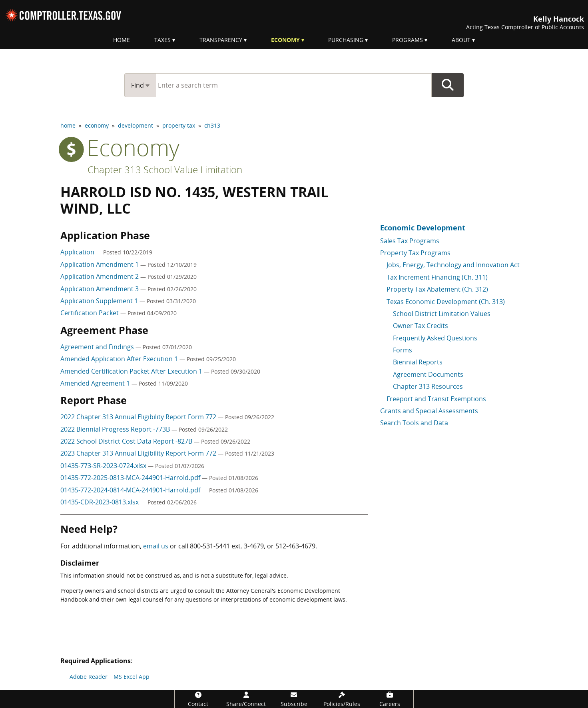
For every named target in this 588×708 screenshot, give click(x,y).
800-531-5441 (210, 546)
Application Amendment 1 (100, 264)
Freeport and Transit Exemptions (436, 399)
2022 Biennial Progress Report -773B (116, 429)
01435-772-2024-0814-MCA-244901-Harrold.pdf (131, 490)
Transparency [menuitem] (221, 40)
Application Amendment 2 (100, 276)
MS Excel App (132, 677)
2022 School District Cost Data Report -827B (127, 441)
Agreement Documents (428, 374)
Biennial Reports (418, 362)
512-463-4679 (295, 546)
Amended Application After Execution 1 (120, 359)
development (136, 125)
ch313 (212, 125)
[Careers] (390, 699)
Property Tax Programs (415, 253)
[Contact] (198, 699)
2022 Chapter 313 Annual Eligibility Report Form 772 (139, 417)
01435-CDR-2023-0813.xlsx (100, 502)
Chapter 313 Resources (428, 386)
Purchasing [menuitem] (346, 40)
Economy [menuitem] (285, 40)
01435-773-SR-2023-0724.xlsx (104, 466)
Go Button (448, 85)
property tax (179, 125)
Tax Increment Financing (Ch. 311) (437, 277)
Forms (403, 350)
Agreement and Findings (98, 347)
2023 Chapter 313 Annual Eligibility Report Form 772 (139, 453)
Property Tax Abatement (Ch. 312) (437, 289)
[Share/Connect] (246, 699)
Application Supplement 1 (100, 301)
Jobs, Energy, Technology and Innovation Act (453, 265)
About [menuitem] (461, 40)
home (68, 125)
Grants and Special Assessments (429, 411)
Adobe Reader (89, 677)
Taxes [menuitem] (162, 40)
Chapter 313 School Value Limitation (165, 169)
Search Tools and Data (414, 423)
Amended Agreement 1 (96, 383)
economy (97, 125)
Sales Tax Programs (410, 241)
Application (78, 252)
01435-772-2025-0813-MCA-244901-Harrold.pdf (131, 478)
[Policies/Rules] (342, 699)
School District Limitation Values (442, 314)
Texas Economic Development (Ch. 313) (446, 302)
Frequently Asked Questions (435, 338)
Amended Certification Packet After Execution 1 (132, 371)
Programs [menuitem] (408, 40)
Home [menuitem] (122, 40)
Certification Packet (90, 313)
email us (156, 546)
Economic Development (423, 228)
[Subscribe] (294, 699)
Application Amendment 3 (100, 289)
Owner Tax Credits (421, 326)
